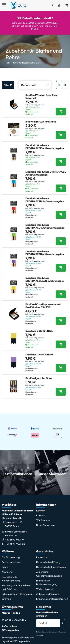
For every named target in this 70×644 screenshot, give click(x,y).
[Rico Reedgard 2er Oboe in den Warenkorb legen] (61, 389)
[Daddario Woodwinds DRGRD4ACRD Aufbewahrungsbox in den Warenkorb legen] (61, 212)
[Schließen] (66, 15)
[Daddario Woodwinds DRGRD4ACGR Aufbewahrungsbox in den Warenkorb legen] (61, 238)
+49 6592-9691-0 (15, 536)
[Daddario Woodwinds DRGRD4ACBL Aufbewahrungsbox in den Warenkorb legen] (61, 185)
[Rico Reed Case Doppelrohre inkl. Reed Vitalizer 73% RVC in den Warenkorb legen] (61, 318)
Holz (8, 60)
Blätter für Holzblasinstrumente (27, 60)
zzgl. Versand (39, 102)
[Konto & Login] (59, 5)
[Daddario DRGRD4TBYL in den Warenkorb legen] (61, 341)
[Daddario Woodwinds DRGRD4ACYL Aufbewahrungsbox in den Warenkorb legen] (61, 291)
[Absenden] (62, 620)
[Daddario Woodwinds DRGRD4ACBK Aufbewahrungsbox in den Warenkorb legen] (61, 159)
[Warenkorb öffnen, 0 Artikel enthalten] (67, 5)
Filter (8, 82)
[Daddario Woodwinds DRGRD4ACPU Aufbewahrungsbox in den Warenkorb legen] (61, 265)
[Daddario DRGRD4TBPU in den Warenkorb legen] (61, 365)
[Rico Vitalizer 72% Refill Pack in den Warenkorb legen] (61, 132)
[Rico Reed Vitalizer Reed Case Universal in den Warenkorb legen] (61, 109)
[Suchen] (52, 5)
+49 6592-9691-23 (15, 541)
